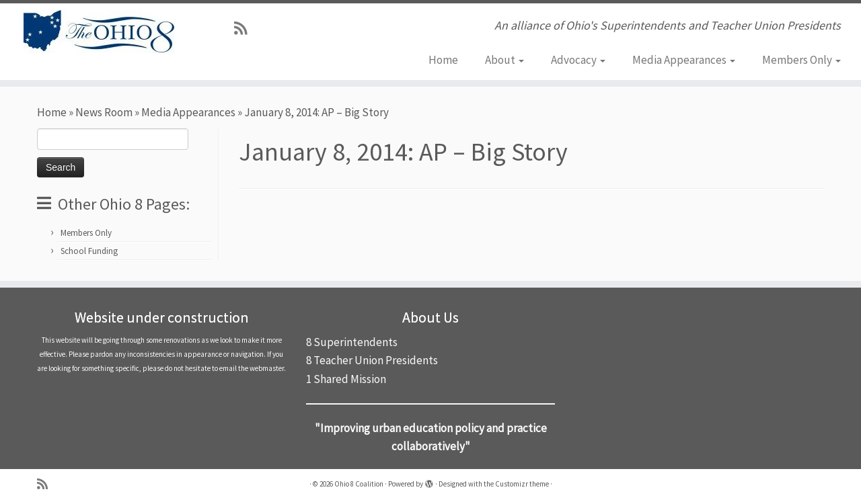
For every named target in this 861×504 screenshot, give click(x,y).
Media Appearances (684, 60)
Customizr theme (522, 484)
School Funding (89, 251)
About (504, 60)
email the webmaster (252, 368)
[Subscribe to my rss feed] (245, 28)
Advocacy (578, 60)
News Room (104, 112)
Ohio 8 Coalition (359, 484)
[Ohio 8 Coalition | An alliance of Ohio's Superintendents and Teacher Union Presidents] (99, 32)
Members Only (801, 60)
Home (443, 60)
